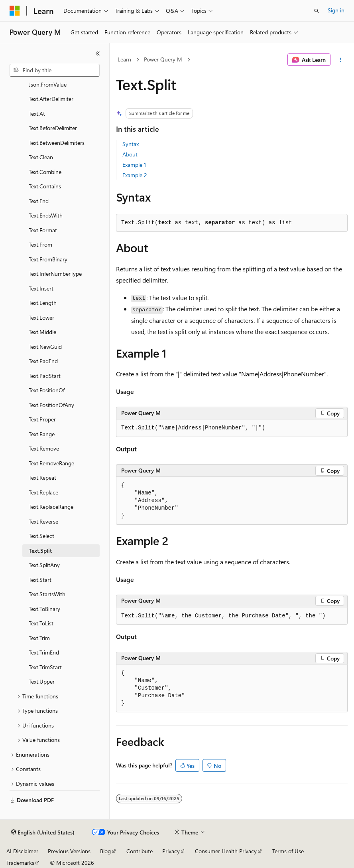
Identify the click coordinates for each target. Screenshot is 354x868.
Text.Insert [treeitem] (41, 288)
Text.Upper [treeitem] (42, 681)
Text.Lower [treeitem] (41, 317)
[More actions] (341, 60)
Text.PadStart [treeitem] (45, 376)
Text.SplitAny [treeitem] (44, 565)
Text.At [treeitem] (37, 114)
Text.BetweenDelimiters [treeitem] (57, 143)
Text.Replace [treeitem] (43, 492)
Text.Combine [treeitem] (45, 172)
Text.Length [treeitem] (43, 303)
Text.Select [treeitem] (41, 536)
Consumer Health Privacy (226, 851)
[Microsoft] (15, 11)
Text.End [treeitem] (39, 201)
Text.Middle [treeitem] (42, 332)
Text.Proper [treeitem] (42, 419)
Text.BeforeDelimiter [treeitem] (53, 128)
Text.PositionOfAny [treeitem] (51, 405)
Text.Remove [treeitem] (44, 448)
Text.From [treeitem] (40, 244)
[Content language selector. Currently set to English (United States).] (43, 832)
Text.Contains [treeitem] (45, 186)
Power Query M (163, 59)
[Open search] (317, 11)
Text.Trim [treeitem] (39, 638)
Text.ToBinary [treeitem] (44, 609)
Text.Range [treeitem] (42, 434)
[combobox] (55, 70)
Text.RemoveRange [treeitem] (51, 463)
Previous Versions (69, 851)
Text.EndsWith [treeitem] (46, 215)
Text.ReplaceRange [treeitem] (51, 507)
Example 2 (135, 175)
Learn (124, 59)
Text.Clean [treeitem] (41, 157)
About (130, 154)
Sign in (336, 10)
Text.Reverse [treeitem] (43, 521)
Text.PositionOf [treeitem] (47, 390)
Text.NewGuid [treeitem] (45, 347)
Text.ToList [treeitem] (41, 623)
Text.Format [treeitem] (43, 230)
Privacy (171, 851)
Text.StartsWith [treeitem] (47, 594)
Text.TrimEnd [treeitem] (44, 652)
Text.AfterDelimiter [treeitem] (51, 99)
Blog (105, 851)
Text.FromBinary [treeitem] (48, 259)
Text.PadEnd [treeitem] (43, 361)
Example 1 (134, 165)
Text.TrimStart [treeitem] (45, 667)
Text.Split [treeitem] (40, 551)
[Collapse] (98, 53)
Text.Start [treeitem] (40, 580)
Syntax (131, 144)
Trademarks (20, 863)
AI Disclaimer (22, 851)
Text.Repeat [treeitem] (42, 477)
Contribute (140, 851)
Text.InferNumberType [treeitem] (55, 274)
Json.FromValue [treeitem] (48, 84)
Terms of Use (288, 851)
